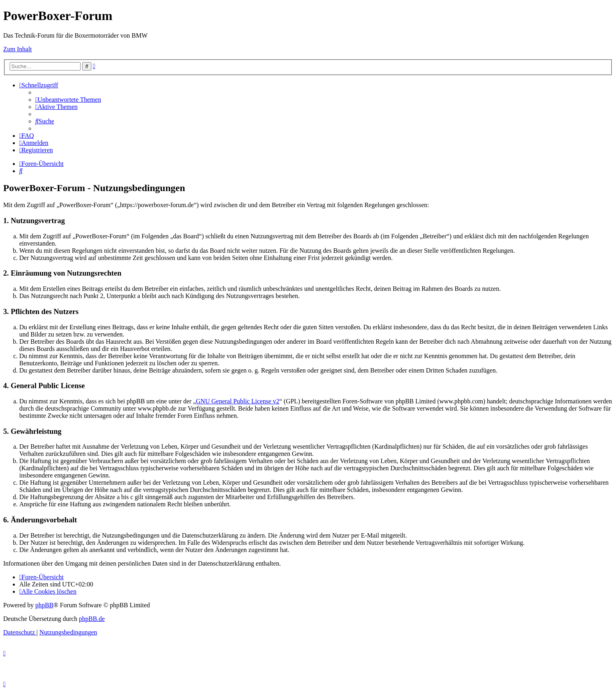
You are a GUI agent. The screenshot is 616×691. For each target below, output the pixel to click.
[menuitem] (68, 100)
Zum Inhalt (18, 49)
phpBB (44, 605)
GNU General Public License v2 (238, 401)
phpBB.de (92, 619)
